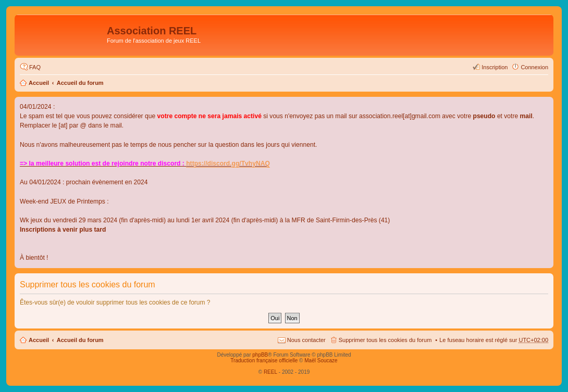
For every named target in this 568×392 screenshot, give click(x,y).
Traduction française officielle (264, 361)
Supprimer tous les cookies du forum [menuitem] (385, 340)
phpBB (260, 355)
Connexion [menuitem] (534, 67)
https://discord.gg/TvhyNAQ (228, 163)
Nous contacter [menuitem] (306, 340)
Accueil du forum (80, 83)
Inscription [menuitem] (495, 67)
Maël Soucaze (321, 361)
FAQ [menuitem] (35, 67)
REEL (270, 372)
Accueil (39, 83)
